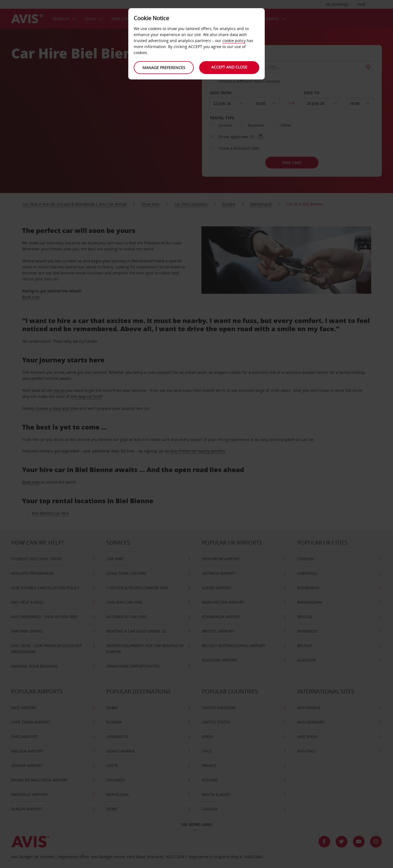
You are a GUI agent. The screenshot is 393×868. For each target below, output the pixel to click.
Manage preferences (164, 68)
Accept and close (229, 67)
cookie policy (234, 41)
